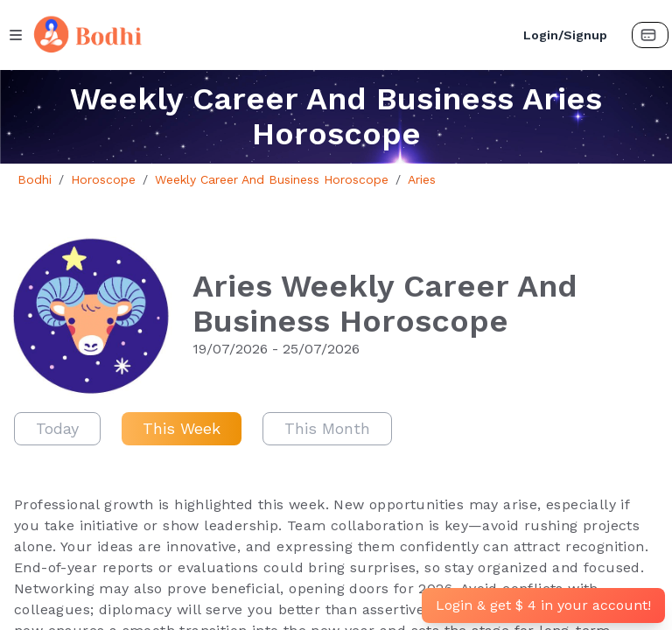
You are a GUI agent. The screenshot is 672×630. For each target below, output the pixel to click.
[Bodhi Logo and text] (267, 35)
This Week (182, 428)
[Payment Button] (650, 35)
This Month (327, 428)
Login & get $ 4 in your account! (543, 605)
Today (57, 428)
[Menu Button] (16, 35)
